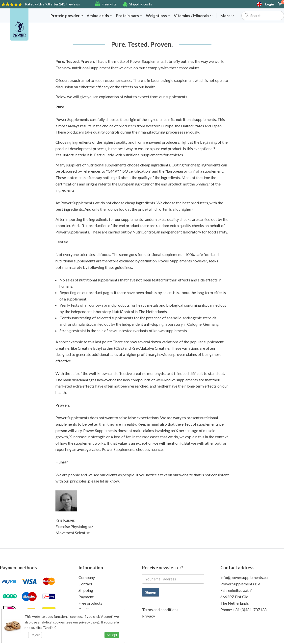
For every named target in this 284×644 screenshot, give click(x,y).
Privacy (149, 616)
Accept (112, 635)
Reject (35, 635)
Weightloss (158, 16)
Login (270, 4)
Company (87, 577)
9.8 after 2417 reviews (52, 4)
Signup (151, 592)
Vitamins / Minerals (193, 16)
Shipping (86, 590)
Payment (86, 597)
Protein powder (67, 16)
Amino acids (99, 16)
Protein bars (129, 16)
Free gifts (109, 4)
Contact (85, 584)
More (227, 16)
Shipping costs (141, 4)
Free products (90, 603)
